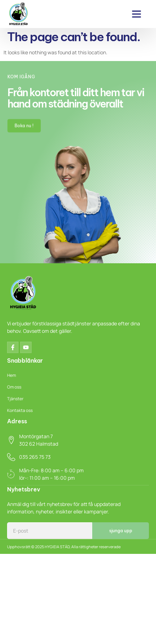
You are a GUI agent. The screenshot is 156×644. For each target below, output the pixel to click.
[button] (136, 14)
